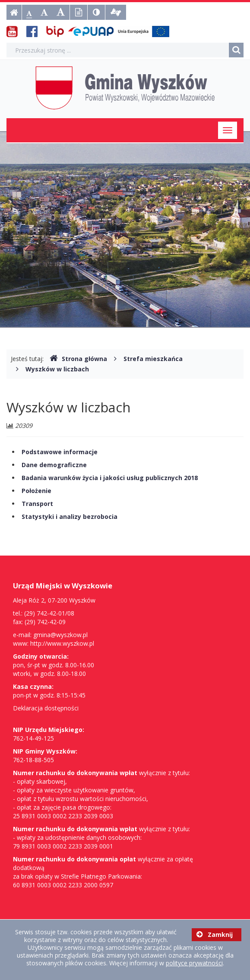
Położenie (36, 491)
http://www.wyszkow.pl (62, 643)
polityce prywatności (194, 963)
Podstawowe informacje (60, 452)
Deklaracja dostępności (46, 708)
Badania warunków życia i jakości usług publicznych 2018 (110, 478)
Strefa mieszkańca (153, 359)
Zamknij (215, 934)
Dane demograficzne (54, 465)
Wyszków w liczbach (57, 369)
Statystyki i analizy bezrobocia (70, 517)
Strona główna (78, 359)
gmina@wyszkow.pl (60, 635)
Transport (37, 504)
